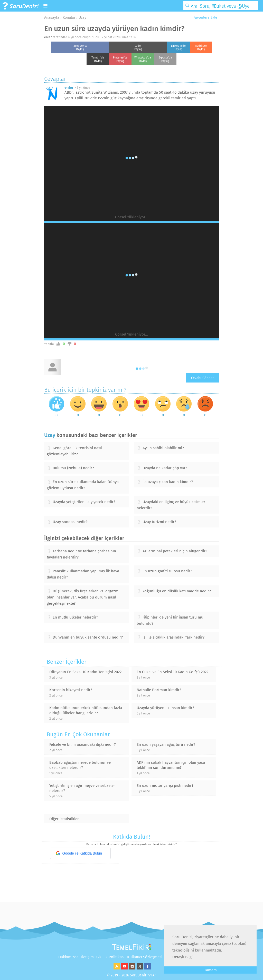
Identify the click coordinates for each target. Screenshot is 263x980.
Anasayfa (52, 18)
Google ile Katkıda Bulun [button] (79, 853)
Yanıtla (49, 344)
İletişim (87, 957)
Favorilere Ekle (203, 18)
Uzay (82, 18)
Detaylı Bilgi (182, 957)
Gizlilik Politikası (110, 957)
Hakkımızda (68, 957)
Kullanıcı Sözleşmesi (145, 957)
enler (48, 37)
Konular (69, 18)
